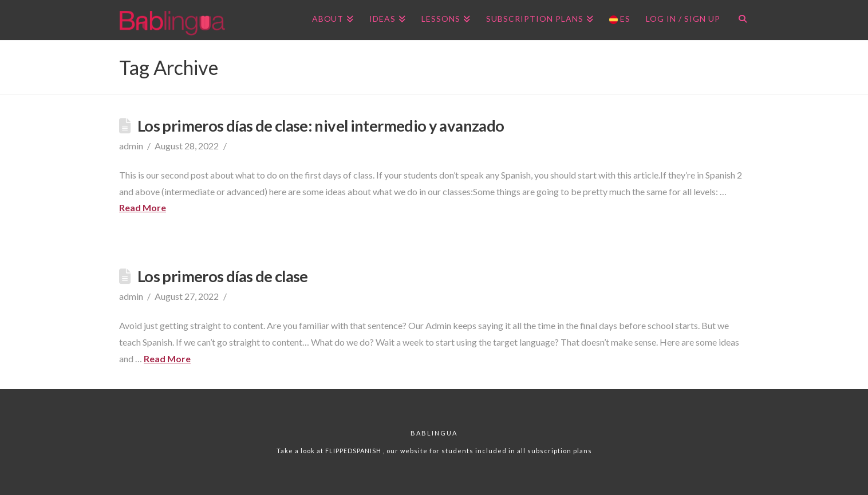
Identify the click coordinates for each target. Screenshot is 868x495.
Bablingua (434, 433)
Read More (143, 207)
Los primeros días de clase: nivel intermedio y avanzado (321, 126)
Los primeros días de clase (223, 276)
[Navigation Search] (738, 20)
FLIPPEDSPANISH (354, 451)
